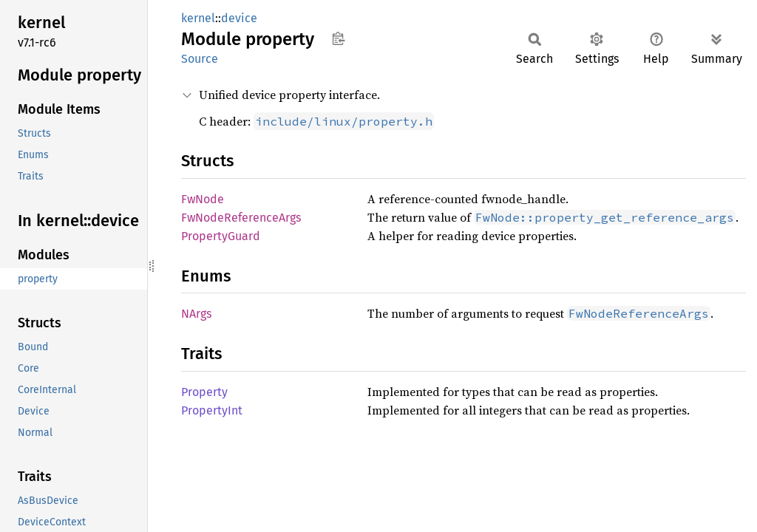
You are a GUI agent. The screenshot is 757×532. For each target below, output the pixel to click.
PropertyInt (212, 410)
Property (204, 392)
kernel (198, 18)
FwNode (203, 199)
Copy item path (338, 38)
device (239, 18)
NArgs (196, 314)
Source (200, 59)
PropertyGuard (221, 236)
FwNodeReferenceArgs (241, 218)
